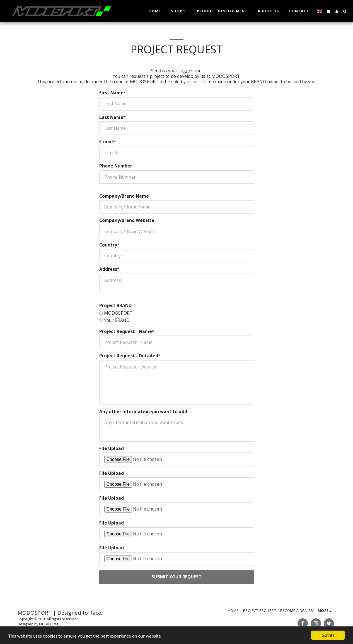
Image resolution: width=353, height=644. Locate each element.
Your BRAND (117, 320)
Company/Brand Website (127, 221)
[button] (328, 11)
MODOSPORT (118, 313)
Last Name (111, 118)
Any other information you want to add (143, 412)
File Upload (112, 449)
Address (108, 269)
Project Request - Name (126, 332)
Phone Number (116, 166)
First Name (111, 93)
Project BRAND (115, 306)
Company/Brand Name (124, 196)
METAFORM (49, 624)
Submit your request (176, 577)
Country (108, 245)
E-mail (106, 142)
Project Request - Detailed (129, 356)
